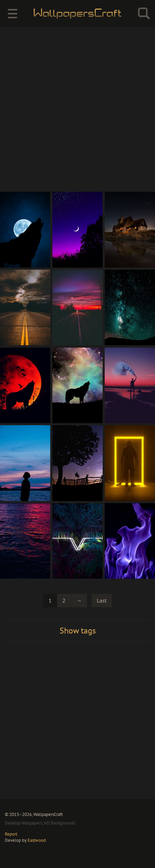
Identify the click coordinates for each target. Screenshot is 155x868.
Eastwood (37, 840)
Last (102, 600)
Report (11, 834)
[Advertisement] (77, 109)
